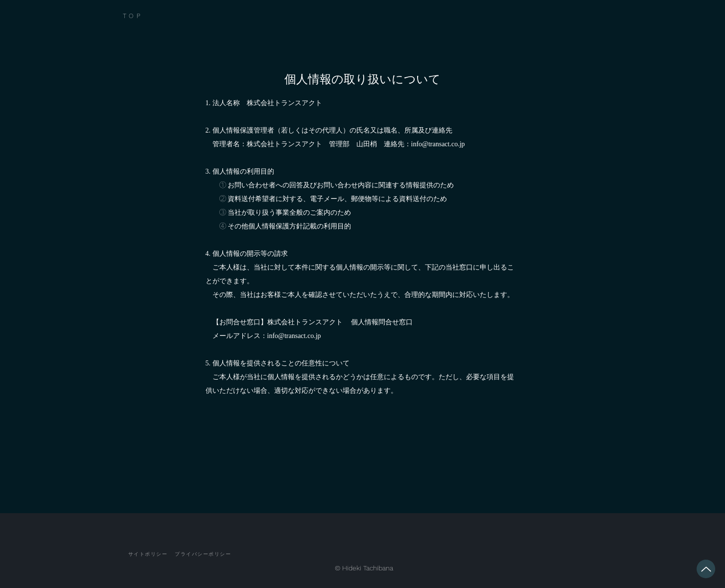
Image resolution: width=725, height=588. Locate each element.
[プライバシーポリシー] (203, 554)
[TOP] (146, 16)
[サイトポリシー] (148, 554)
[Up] (706, 569)
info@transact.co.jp (438, 144)
